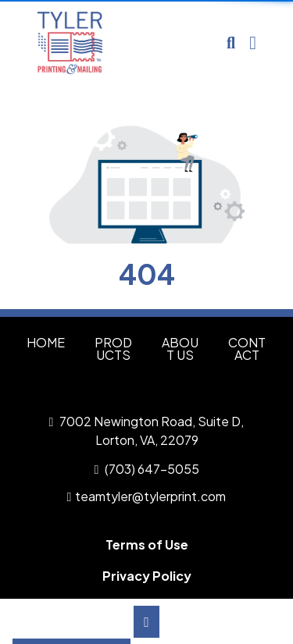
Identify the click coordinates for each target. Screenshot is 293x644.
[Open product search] (231, 43)
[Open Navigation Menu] (253, 43)
